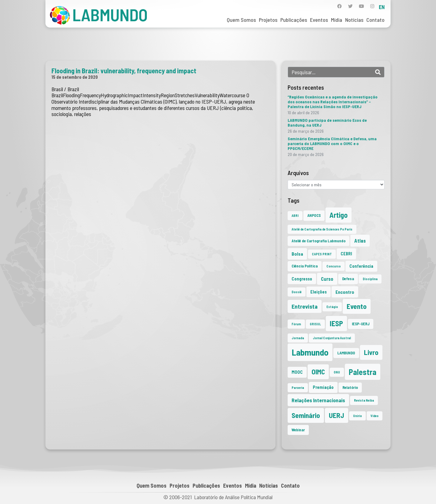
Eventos (319, 20)
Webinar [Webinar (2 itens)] (298, 430)
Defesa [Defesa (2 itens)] (348, 279)
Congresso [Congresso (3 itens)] (302, 279)
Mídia (337, 20)
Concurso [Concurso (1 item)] (334, 266)
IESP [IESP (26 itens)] (336, 323)
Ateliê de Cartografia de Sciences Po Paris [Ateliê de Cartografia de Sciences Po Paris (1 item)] (322, 229)
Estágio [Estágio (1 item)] (332, 307)
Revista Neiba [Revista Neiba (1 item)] (364, 400)
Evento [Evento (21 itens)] (357, 306)
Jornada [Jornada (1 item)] (298, 338)
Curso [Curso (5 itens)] (327, 279)
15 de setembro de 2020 (75, 77)
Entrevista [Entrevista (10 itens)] (305, 306)
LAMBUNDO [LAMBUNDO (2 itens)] (346, 353)
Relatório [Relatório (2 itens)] (350, 387)
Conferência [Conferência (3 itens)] (361, 266)
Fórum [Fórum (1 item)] (296, 324)
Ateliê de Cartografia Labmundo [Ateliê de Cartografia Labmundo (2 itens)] (319, 241)
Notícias (354, 20)
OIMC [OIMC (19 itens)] (318, 372)
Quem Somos (241, 20)
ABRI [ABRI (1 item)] (295, 216)
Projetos (268, 20)
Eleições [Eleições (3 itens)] (319, 292)
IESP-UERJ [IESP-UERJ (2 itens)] (361, 324)
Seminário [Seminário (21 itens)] (306, 415)
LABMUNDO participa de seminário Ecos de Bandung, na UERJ (327, 123)
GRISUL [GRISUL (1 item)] (315, 324)
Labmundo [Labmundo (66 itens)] (310, 352)
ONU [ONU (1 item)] (337, 372)
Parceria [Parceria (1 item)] (298, 388)
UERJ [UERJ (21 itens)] (337, 415)
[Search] (378, 72)
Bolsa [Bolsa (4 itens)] (297, 254)
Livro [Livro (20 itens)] (371, 352)
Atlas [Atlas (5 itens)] (360, 240)
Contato (375, 20)
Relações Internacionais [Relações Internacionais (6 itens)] (318, 400)
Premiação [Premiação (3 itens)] (323, 387)
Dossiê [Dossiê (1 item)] (297, 292)
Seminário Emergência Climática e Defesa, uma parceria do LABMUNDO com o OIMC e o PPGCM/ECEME (332, 143)
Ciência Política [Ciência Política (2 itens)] (305, 266)
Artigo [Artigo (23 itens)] (339, 215)
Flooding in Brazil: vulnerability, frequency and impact (124, 71)
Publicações (294, 20)
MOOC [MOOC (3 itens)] (297, 372)
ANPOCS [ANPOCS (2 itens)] (314, 215)
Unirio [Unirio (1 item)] (357, 416)
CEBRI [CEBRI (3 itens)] (346, 254)
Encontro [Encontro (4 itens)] (345, 292)
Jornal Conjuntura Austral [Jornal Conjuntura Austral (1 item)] (332, 338)
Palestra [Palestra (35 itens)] (363, 372)
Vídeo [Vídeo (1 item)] (375, 416)
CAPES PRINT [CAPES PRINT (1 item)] (322, 254)
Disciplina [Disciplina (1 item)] (370, 279)
